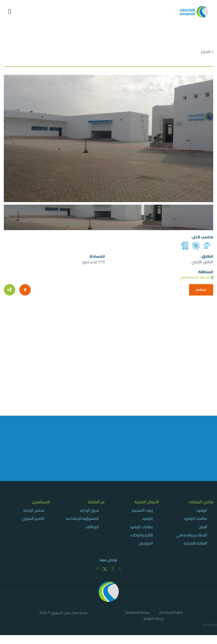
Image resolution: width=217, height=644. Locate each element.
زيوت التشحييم (142, 514)
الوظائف (92, 530)
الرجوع (206, 51)
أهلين (203, 530)
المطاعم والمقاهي (191, 538)
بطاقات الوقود (195, 522)
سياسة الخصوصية (138, 616)
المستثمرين (41, 505)
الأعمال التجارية (147, 505)
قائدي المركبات (201, 505)
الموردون (146, 546)
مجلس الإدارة (34, 514)
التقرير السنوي (33, 522)
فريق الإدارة (89, 514)
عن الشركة (96, 505)
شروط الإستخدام (171, 616)
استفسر (199, 290)
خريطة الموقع (154, 622)
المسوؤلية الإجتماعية (82, 522)
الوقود (202, 514)
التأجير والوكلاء (142, 538)
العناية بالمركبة (195, 546)
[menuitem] (190, 526)
